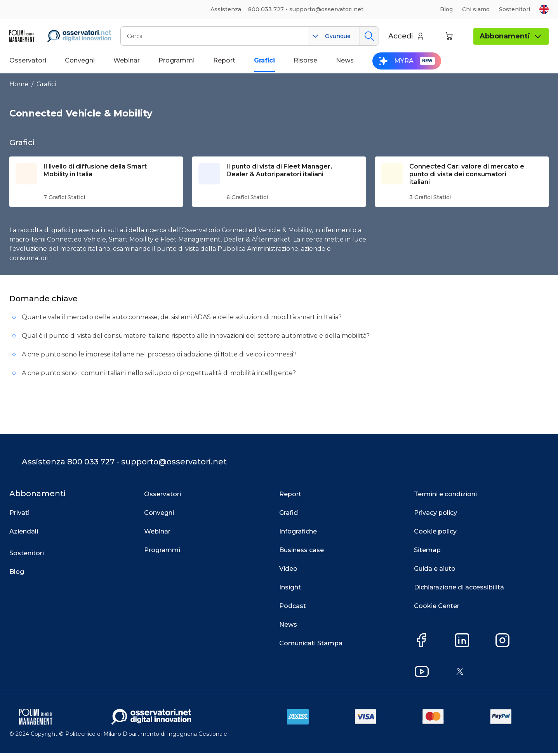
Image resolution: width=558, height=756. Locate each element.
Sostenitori (515, 9)
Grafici (46, 84)
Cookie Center (437, 609)
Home (19, 84)
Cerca (369, 36)
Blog (446, 9)
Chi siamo (476, 9)
